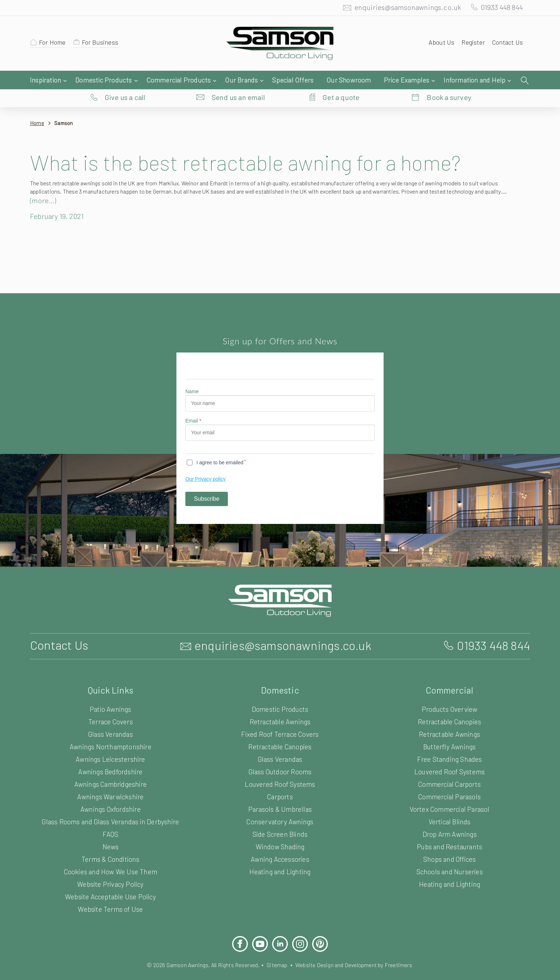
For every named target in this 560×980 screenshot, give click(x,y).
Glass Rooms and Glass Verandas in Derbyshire (110, 807)
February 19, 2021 (60, 202)
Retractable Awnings (280, 707)
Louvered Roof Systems (280, 770)
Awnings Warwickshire (111, 782)
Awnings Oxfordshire (111, 795)
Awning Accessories (280, 845)
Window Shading (280, 832)
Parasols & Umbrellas (280, 795)
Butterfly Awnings (449, 732)
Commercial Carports (449, 770)
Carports (280, 782)
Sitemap (277, 951)
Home (37, 109)
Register (471, 44)
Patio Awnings (111, 695)
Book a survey (449, 80)
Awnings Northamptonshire (111, 732)
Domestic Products (280, 695)
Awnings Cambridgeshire (111, 770)
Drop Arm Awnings (449, 820)
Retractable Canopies (280, 732)
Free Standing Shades (449, 745)
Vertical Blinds (449, 807)
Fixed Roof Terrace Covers (280, 720)
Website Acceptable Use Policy (111, 882)
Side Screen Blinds (280, 820)
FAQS (111, 820)
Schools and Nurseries (449, 857)
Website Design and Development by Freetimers (359, 951)
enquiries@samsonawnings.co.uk (400, 9)
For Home (54, 44)
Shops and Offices (449, 845)
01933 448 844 (499, 9)
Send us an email (239, 80)
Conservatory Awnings (280, 807)
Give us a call (125, 80)
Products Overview (449, 695)
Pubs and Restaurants (450, 832)
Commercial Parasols (449, 782)
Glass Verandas (111, 720)
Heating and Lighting (280, 857)
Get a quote (341, 80)
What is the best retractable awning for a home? (257, 148)
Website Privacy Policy (110, 870)
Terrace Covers (111, 707)
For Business (103, 44)
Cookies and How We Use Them (110, 857)
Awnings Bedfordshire (110, 757)
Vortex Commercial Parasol (449, 795)
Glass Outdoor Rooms (280, 757)
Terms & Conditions (110, 845)
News (110, 832)
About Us (438, 44)
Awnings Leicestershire (111, 745)
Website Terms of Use (111, 895)
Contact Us (507, 44)
